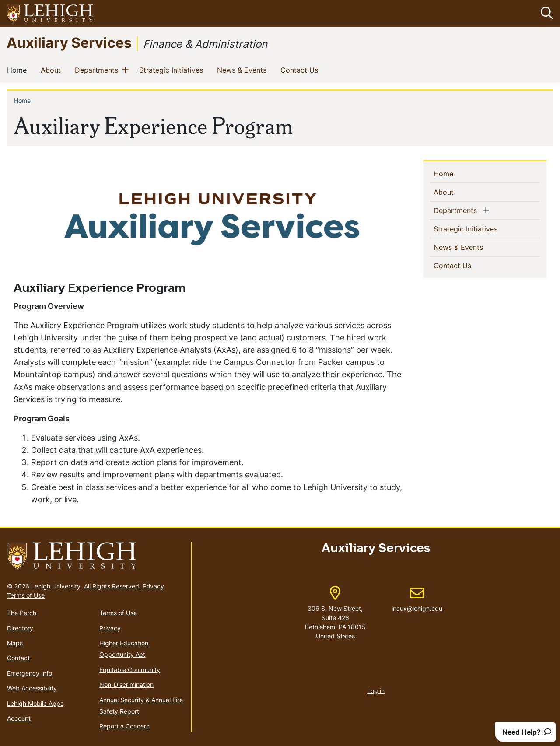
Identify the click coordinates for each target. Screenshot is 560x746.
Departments (98, 70)
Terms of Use (26, 595)
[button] (545, 14)
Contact (18, 658)
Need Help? (527, 732)
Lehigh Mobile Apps (35, 703)
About (52, 70)
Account (19, 718)
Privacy (153, 586)
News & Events (243, 70)
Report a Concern (124, 727)
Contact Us (301, 70)
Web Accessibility (32, 688)
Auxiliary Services (69, 42)
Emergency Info (30, 673)
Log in (376, 691)
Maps (15, 643)
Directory (20, 628)
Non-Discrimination (126, 685)
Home (19, 70)
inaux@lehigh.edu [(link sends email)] (417, 600)
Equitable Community (130, 670)
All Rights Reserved (112, 586)
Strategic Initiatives (173, 70)
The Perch (22, 613)
